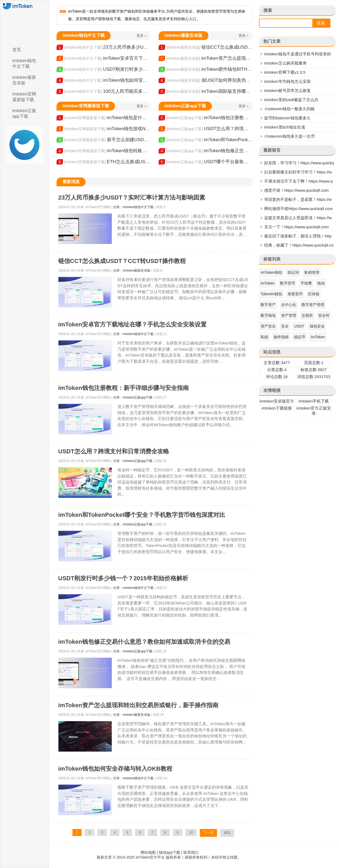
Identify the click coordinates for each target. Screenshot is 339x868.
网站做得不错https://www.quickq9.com (298, 209)
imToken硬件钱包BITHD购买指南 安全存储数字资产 (206, 69)
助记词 (293, 272)
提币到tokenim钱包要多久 (287, 118)
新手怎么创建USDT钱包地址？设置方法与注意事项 (104, 140)
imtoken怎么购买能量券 (285, 63)
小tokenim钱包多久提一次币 (289, 136)
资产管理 (289, 315)
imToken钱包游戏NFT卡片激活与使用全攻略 (104, 129)
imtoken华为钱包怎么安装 (287, 81)
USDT (299, 326)
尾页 (227, 833)
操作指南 (281, 337)
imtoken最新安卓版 (24, 80)
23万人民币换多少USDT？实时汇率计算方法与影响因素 (104, 47)
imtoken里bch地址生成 (285, 127)
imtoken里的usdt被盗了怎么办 (291, 100)
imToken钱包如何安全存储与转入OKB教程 (104, 80)
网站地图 (148, 852)
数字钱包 (268, 315)
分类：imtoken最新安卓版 (132, 271)
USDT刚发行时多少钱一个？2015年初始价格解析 (104, 69)
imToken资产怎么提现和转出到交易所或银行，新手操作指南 (206, 58)
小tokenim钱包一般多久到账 (289, 109)
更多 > (141, 36)
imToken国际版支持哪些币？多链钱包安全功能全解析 (206, 91)
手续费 (306, 283)
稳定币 (300, 337)
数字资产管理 (313, 305)
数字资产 (268, 305)
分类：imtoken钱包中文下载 (133, 207)
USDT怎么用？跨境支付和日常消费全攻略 (206, 129)
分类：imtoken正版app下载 (133, 397)
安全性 (324, 315)
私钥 (264, 337)
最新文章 (104, 857)
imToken (268, 283)
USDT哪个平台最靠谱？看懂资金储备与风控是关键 (206, 162)
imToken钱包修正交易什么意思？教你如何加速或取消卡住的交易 (206, 151)
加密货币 (295, 294)
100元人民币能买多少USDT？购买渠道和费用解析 (104, 91)
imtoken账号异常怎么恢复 (287, 90)
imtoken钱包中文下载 (24, 63)
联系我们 (191, 852)
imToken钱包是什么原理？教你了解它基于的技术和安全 (104, 118)
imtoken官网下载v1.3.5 (285, 72)
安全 (285, 326)
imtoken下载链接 (277, 408)
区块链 (314, 294)
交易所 (307, 315)
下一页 (208, 833)
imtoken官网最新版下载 (24, 97)
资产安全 (268, 326)
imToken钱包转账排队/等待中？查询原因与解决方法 (104, 151)
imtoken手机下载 (314, 401)
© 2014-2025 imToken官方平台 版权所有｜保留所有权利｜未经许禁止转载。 (177, 857)
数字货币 (288, 283)
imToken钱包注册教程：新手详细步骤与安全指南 (206, 118)
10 (191, 833)
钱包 (321, 283)
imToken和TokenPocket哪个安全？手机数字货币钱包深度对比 (206, 140)
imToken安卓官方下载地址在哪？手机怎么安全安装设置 (104, 58)
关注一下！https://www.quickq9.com (296, 227)
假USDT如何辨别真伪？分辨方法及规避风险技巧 (206, 80)
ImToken (318, 337)
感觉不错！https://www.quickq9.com (296, 190)
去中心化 (289, 305)
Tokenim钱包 (271, 294)
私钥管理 (312, 272)
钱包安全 (317, 326)
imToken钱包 (271, 272)
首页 (17, 50)
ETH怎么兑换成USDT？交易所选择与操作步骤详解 (104, 162)
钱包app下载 (169, 852)
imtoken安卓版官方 (277, 401)
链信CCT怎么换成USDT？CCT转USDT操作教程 (206, 47)
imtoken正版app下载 (24, 113)
